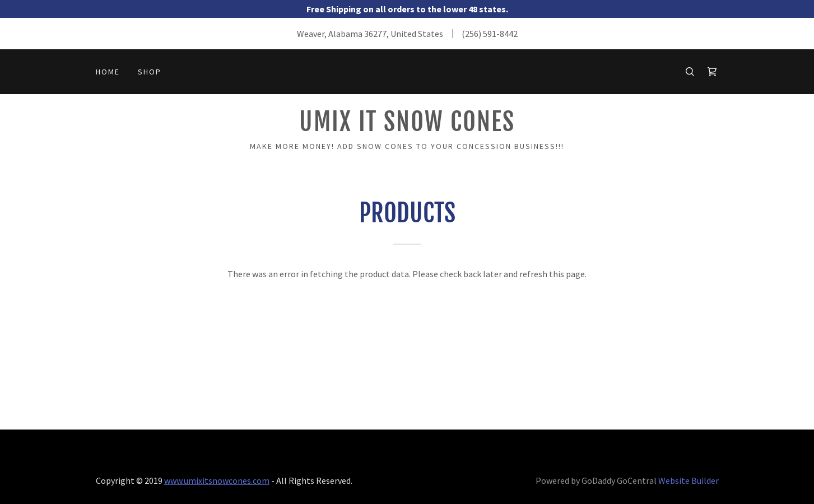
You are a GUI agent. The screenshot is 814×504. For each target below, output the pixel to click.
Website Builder (689, 480)
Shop (150, 72)
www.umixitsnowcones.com (217, 480)
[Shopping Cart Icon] (712, 72)
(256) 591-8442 (490, 34)
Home (108, 72)
